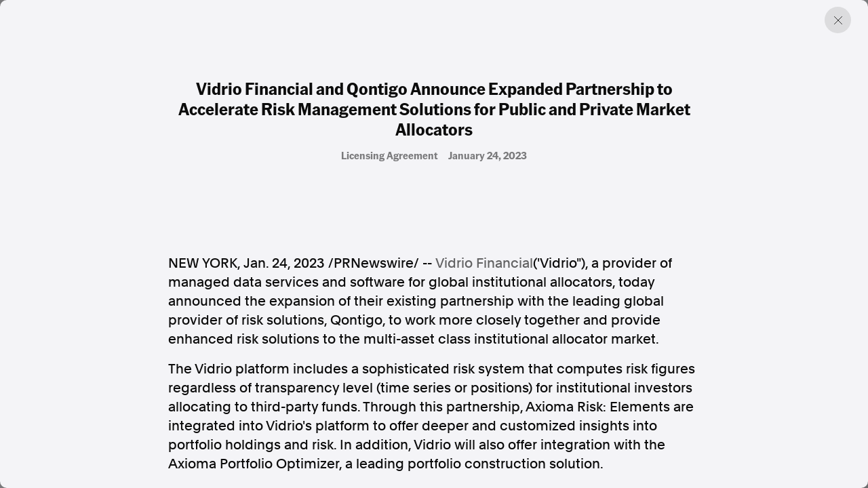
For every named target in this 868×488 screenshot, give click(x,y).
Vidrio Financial (484, 263)
